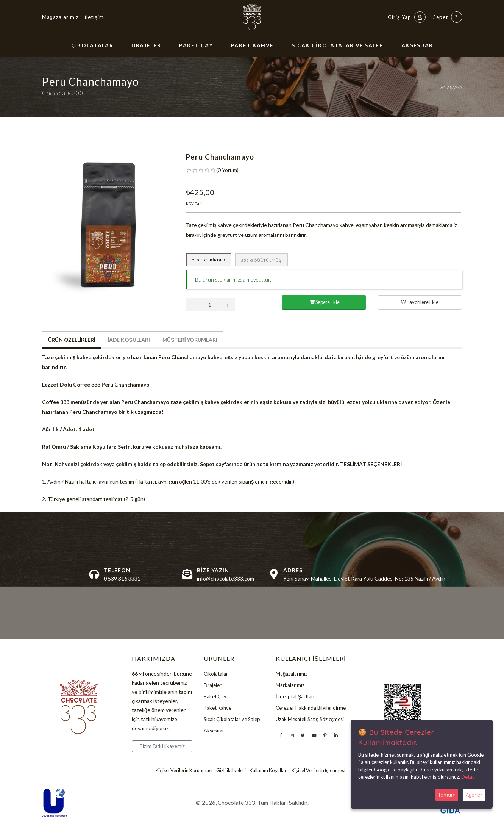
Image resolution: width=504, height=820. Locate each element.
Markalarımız (290, 685)
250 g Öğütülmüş (261, 260)
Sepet (448, 17)
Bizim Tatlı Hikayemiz (162, 746)
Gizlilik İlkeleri (231, 771)
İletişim (94, 17)
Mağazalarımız (60, 17)
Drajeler (146, 45)
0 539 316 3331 (122, 578)
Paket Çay (196, 45)
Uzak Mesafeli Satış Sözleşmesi (310, 719)
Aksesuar (417, 45)
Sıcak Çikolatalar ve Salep (337, 45)
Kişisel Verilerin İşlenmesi (318, 771)
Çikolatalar (92, 45)
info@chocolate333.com (225, 578)
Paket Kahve (252, 45)
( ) (227, 170)
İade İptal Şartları (295, 696)
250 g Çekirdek (209, 260)
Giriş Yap (407, 17)
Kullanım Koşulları (268, 771)
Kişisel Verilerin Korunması (184, 771)
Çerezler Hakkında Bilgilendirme (311, 708)
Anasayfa (451, 87)
